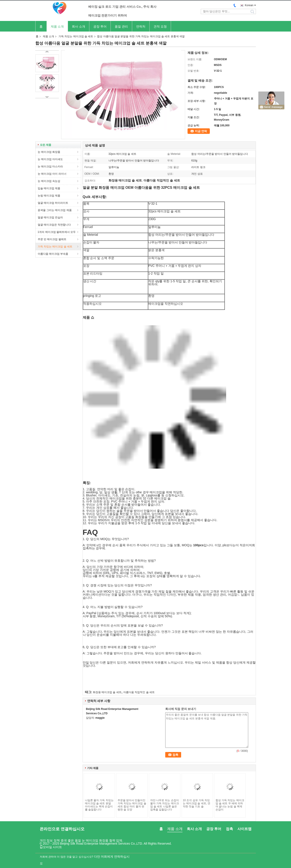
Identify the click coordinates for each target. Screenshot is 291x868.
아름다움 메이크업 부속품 (53, 254)
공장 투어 (100, 26)
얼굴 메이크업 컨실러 (50, 217)
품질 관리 (121, 26)
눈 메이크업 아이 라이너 (52, 174)
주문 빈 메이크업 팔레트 (52, 239)
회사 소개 (79, 26)
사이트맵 (244, 829)
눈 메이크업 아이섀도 (50, 159)
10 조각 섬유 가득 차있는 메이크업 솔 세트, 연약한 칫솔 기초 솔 (197, 803)
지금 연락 (201, 131)
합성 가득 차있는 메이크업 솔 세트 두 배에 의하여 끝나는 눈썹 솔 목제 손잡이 (230, 805)
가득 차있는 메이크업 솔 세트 (76, 36)
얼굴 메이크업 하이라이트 (53, 203)
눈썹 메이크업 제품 (49, 196)
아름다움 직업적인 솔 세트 (139, 692)
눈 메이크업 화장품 (49, 152)
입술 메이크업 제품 (49, 188)
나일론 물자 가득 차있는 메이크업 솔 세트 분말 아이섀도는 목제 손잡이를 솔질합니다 (99, 805)
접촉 (229, 829)
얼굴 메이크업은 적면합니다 (54, 225)
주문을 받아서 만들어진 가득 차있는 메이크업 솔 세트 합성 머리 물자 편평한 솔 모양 (132, 805)
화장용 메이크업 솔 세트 (107, 692)
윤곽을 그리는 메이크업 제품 (55, 210)
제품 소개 (57, 26)
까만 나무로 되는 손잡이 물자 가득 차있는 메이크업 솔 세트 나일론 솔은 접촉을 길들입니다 (165, 805)
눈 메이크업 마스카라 (50, 166)
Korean (249, 5)
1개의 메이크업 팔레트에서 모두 (57, 232)
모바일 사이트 (51, 847)
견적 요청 (160, 26)
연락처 (141, 26)
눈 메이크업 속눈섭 (49, 181)
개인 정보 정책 (50, 840)
